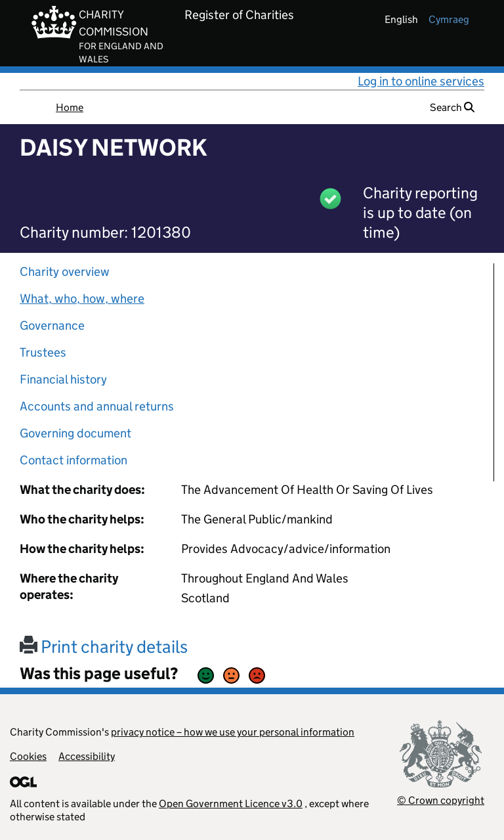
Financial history (63, 379)
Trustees (43, 352)
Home (70, 107)
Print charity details (104, 647)
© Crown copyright (441, 800)
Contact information (73, 460)
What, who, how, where (82, 298)
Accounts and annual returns (97, 406)
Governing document (75, 433)
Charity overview (65, 272)
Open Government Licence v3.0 (231, 804)
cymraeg (449, 19)
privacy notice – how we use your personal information (233, 732)
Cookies (28, 756)
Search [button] (452, 107)
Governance (52, 325)
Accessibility (87, 756)
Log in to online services (421, 81)
